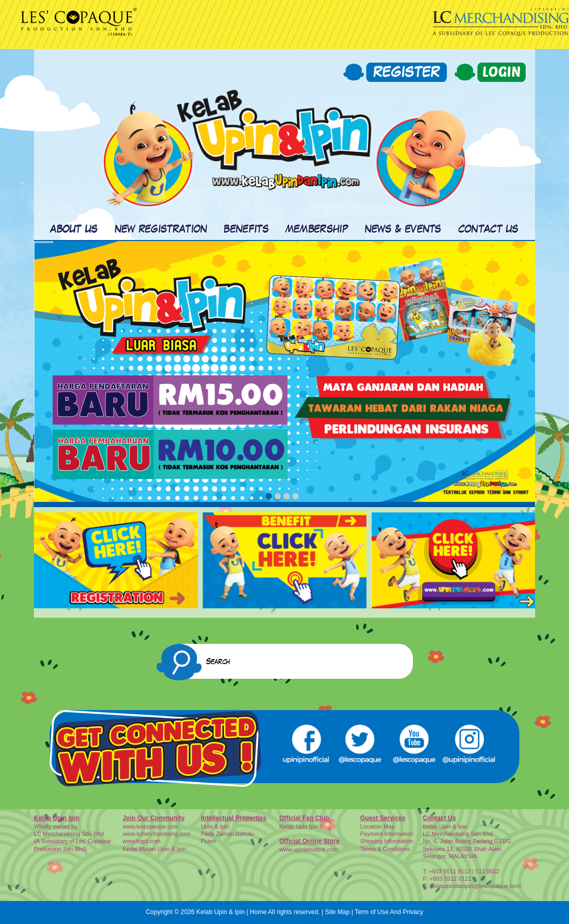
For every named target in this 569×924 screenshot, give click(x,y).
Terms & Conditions (385, 849)
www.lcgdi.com (142, 841)
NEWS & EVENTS (403, 230)
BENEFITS (246, 230)
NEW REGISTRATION (161, 230)
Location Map (377, 826)
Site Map (337, 912)
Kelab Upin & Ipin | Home (232, 912)
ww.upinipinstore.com (311, 849)
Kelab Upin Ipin (299, 826)
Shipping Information (387, 841)
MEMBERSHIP (317, 230)
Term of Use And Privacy (389, 912)
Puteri (209, 841)
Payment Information (387, 834)
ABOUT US (74, 230)
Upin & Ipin (215, 826)
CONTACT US (489, 230)
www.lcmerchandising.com (157, 834)
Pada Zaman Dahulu (227, 834)
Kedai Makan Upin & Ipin (154, 849)
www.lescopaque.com (150, 826)
